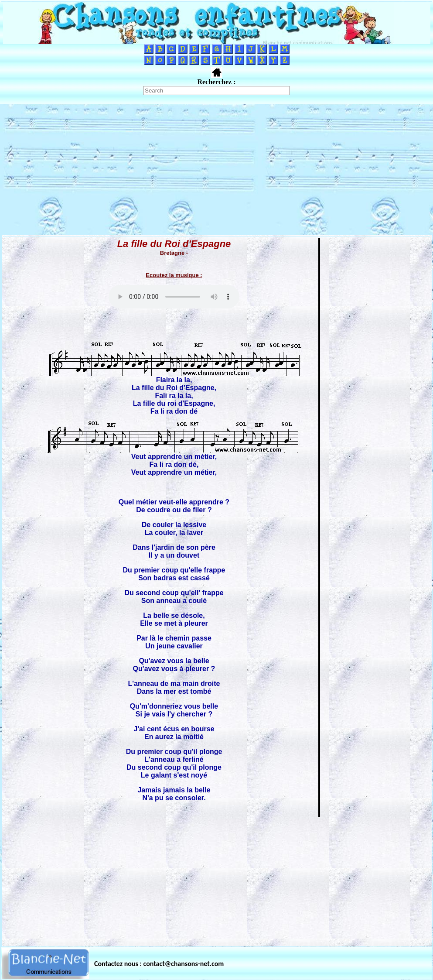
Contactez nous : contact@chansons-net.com (159, 964)
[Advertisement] (216, 170)
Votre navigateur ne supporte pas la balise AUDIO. (174, 297)
